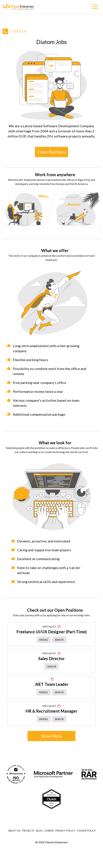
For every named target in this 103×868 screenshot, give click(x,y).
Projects (28, 831)
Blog (39, 831)
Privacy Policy (65, 831)
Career (49, 831)
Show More (51, 736)
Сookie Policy (86, 831)
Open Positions (52, 152)
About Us (14, 831)
